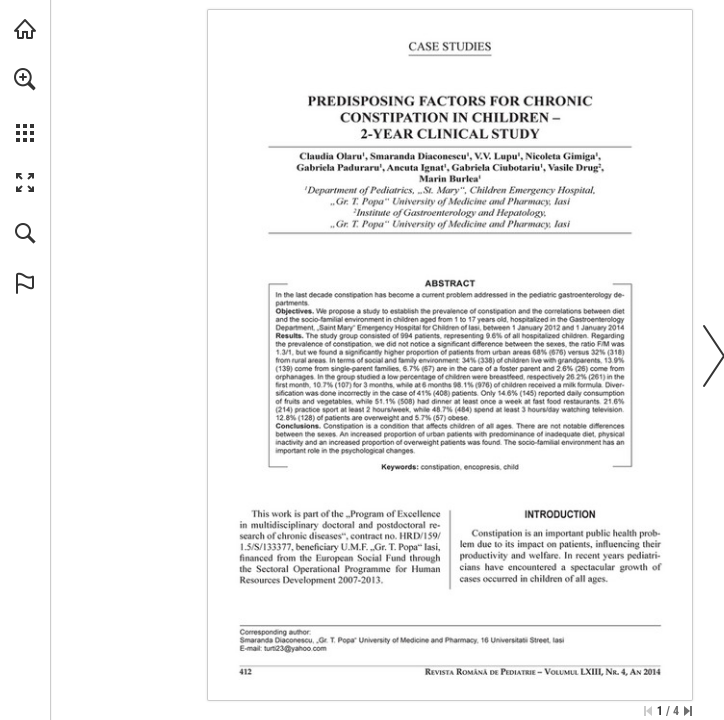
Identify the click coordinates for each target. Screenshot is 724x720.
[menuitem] (25, 105)
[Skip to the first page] (648, 711)
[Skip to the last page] (688, 711)
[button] (25, 79)
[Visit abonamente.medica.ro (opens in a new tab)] (25, 29)
